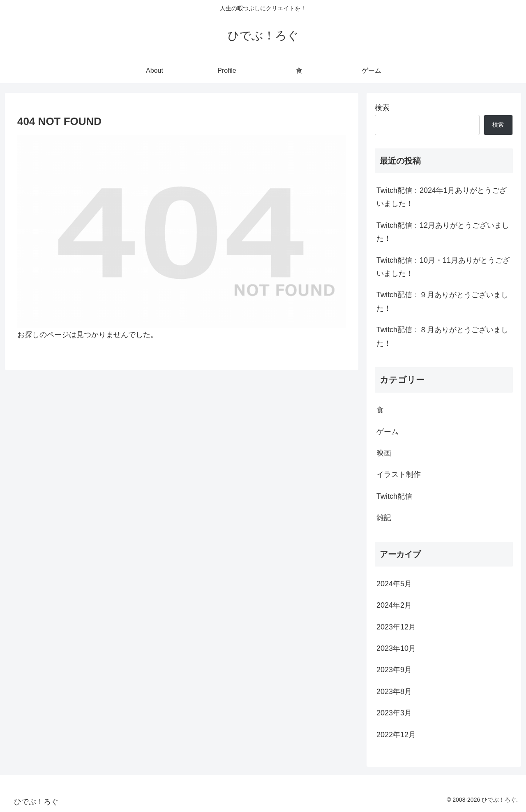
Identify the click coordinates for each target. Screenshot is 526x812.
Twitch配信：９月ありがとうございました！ (442, 301)
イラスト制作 (399, 474)
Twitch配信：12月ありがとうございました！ (443, 232)
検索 (382, 108)
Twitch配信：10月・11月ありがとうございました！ (443, 267)
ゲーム (388, 432)
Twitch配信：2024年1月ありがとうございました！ (442, 197)
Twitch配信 (394, 496)
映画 (384, 453)
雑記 (384, 518)
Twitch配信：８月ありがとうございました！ (442, 336)
